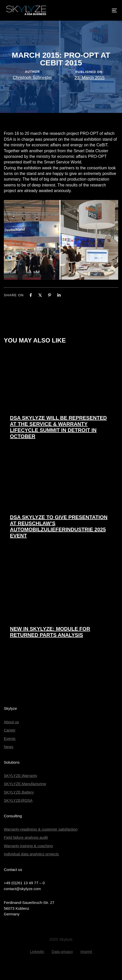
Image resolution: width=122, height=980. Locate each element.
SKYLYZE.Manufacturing (25, 784)
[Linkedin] (59, 295)
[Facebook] (31, 295)
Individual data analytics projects (31, 854)
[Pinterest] (50, 295)
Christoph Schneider (32, 78)
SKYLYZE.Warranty (21, 776)
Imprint (86, 952)
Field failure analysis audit (26, 837)
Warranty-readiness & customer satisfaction (41, 829)
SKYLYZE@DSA (18, 800)
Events (10, 739)
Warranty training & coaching (28, 846)
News (9, 747)
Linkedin (37, 952)
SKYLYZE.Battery (19, 792)
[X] (40, 295)
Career (10, 730)
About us (11, 722)
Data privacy (62, 952)
